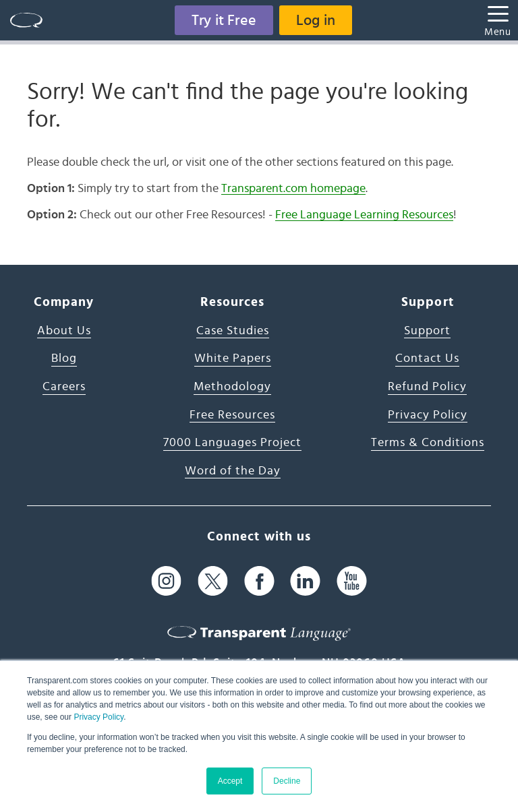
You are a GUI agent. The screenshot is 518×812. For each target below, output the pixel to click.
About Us (64, 331)
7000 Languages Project (232, 443)
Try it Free (224, 20)
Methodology (232, 387)
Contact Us (427, 358)
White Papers (233, 358)
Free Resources (232, 415)
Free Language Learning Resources (364, 215)
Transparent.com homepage (293, 189)
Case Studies (233, 331)
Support (427, 331)
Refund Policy (427, 387)
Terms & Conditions (428, 443)
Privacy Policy (98, 717)
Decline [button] (287, 781)
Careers (64, 387)
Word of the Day (233, 471)
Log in (316, 20)
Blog (64, 358)
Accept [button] (230, 781)
